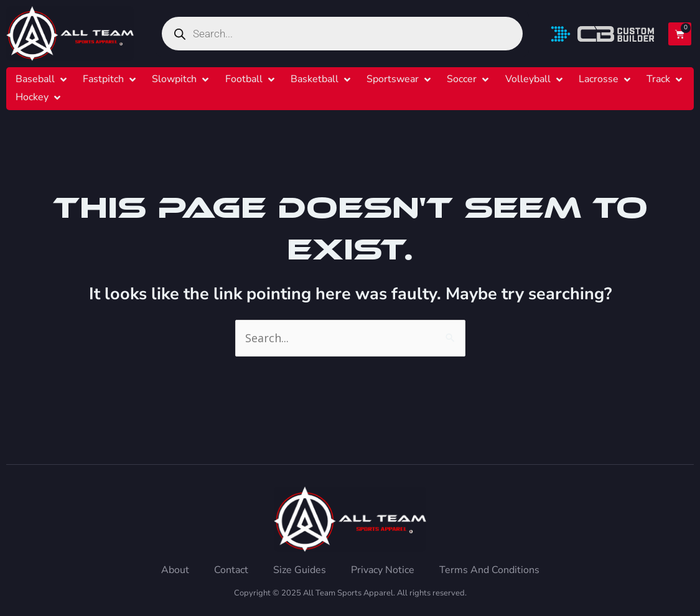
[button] (42, 79)
